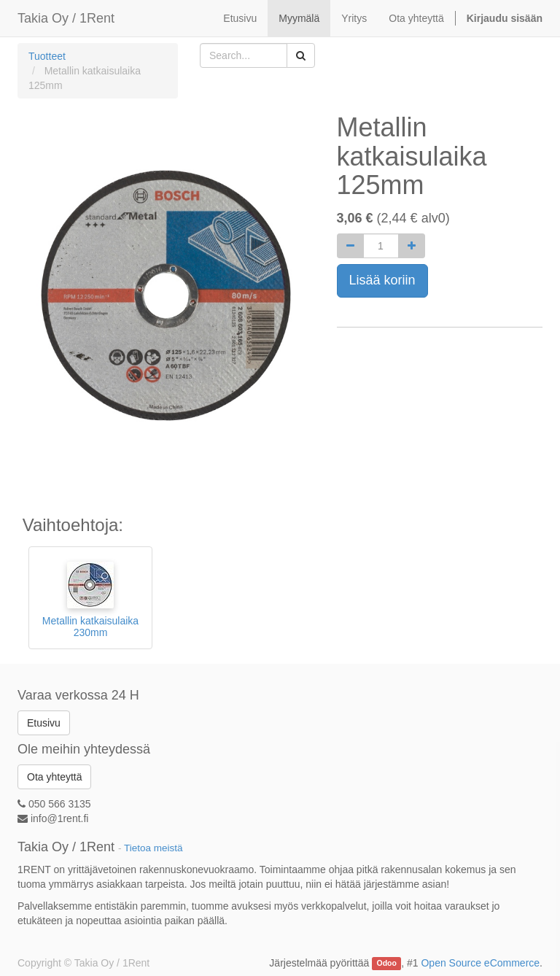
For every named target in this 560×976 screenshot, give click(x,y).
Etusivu (44, 723)
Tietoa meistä (153, 848)
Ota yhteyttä (54, 777)
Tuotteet (47, 56)
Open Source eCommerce (480, 963)
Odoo (387, 964)
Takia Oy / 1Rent (66, 18)
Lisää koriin (382, 280)
